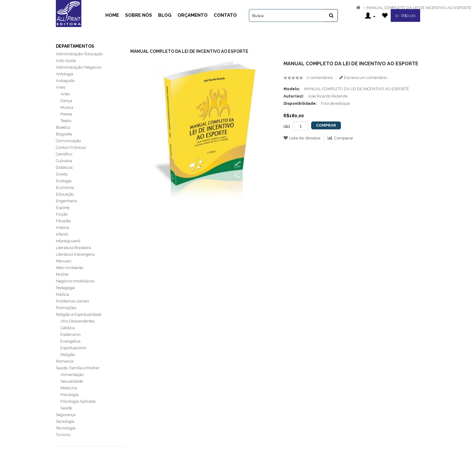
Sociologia (65, 421)
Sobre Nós (139, 15)
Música (67, 107)
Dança (66, 101)
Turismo (63, 435)
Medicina (69, 388)
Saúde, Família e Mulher (78, 368)
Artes (61, 87)
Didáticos (64, 167)
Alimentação (72, 375)
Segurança (66, 415)
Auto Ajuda (66, 61)
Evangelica (70, 341)
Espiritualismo (73, 348)
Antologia (65, 74)
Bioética (63, 127)
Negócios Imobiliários (75, 281)
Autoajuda (65, 81)
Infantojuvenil (68, 241)
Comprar (326, 125)
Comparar (340, 138)
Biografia (64, 134)
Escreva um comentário (363, 78)
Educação (65, 194)
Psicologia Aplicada (78, 401)
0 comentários (319, 78)
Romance (65, 361)
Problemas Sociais (72, 301)
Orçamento (193, 15)
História (63, 228)
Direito (62, 174)
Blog (165, 15)
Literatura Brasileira (73, 248)
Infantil (62, 234)
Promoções (66, 308)
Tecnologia (66, 428)
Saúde (66, 408)
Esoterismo (70, 335)
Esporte (63, 208)
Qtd (287, 126)
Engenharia (66, 201)
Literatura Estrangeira (75, 254)
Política (62, 294)
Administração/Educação (79, 54)
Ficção (62, 214)
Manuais (63, 261)
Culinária (64, 161)
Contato (225, 15)
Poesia (66, 114)
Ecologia (64, 181)
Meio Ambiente (70, 268)
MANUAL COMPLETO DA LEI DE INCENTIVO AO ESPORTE (419, 8)
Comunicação (68, 141)
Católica (68, 328)
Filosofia (63, 221)
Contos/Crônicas (71, 147)
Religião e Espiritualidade (79, 314)
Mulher (62, 274)
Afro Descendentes (78, 321)
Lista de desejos (302, 138)
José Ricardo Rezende (328, 96)
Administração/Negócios (79, 67)
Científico (64, 154)
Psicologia (70, 395)
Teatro (66, 121)
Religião (68, 355)
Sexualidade (72, 381)
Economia (65, 188)
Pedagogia (65, 288)
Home (112, 15)
